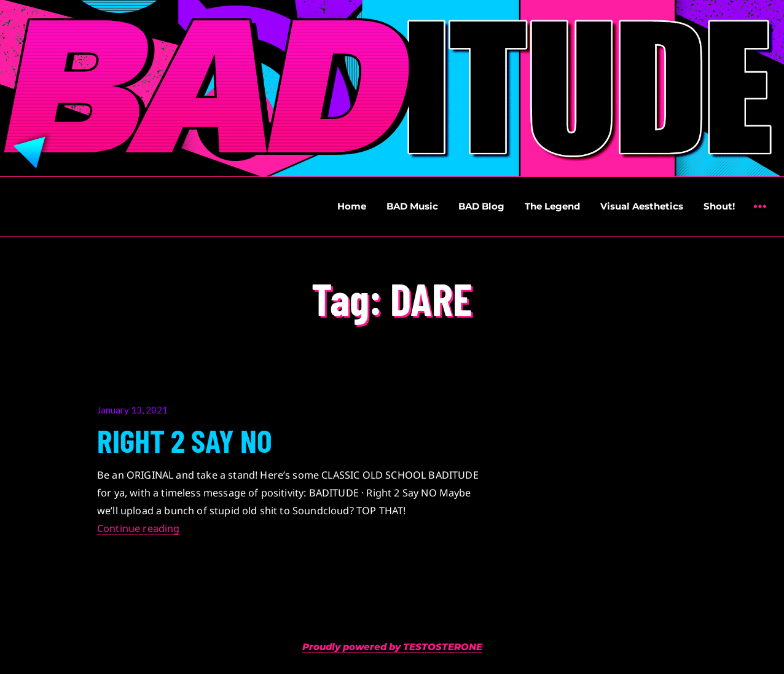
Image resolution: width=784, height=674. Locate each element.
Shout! (719, 206)
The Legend (552, 206)
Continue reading (139, 528)
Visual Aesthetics (642, 206)
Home (352, 206)
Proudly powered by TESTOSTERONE (392, 647)
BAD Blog (481, 206)
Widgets (760, 215)
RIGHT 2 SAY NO (185, 440)
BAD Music (412, 206)
